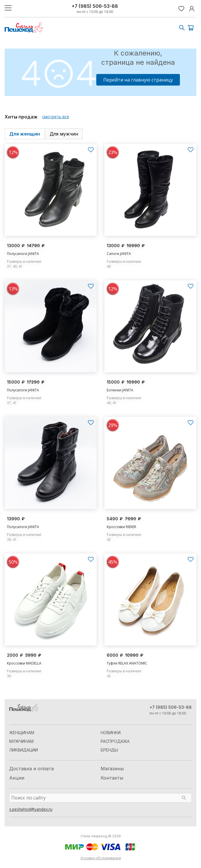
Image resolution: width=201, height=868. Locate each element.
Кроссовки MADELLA (24, 663)
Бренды (109, 750)
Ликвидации (24, 750)
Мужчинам (21, 741)
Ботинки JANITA (120, 390)
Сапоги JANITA (119, 254)
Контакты (112, 778)
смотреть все (56, 117)
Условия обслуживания (101, 858)
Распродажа (115, 741)
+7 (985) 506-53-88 (95, 6)
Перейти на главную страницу (138, 80)
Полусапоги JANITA (23, 254)
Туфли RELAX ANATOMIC (127, 663)
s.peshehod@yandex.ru (31, 809)
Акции (17, 778)
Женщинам (22, 733)
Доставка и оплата (32, 769)
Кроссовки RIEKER (121, 527)
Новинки (111, 733)
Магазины (112, 769)
